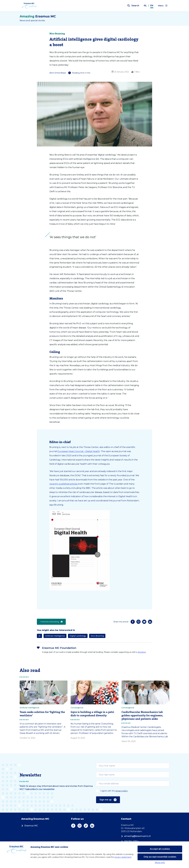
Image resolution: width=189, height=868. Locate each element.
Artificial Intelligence (55, 636)
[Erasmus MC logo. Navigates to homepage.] (30, 6)
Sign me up (108, 800)
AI (39, 636)
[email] (133, 766)
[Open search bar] (133, 6)
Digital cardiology (78, 636)
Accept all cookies (160, 849)
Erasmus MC (30, 826)
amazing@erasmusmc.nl (136, 836)
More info (160, 863)
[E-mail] (144, 622)
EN (152, 6)
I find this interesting (51, 622)
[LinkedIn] (150, 622)
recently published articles (63, 484)
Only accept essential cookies (160, 857)
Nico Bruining (97, 636)
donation (142, 652)
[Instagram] (138, 622)
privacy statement (123, 857)
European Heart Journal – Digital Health (79, 451)
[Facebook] (133, 622)
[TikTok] (86, 826)
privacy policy (122, 791)
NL (145, 6)
